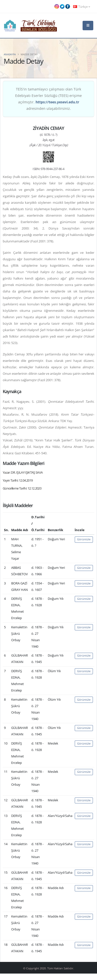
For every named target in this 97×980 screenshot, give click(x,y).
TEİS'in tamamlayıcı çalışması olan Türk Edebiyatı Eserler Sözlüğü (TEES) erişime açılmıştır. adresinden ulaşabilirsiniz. (48, 99)
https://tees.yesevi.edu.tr (57, 102)
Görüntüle (84, 539)
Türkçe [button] (82, 6)
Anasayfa (10, 54)
